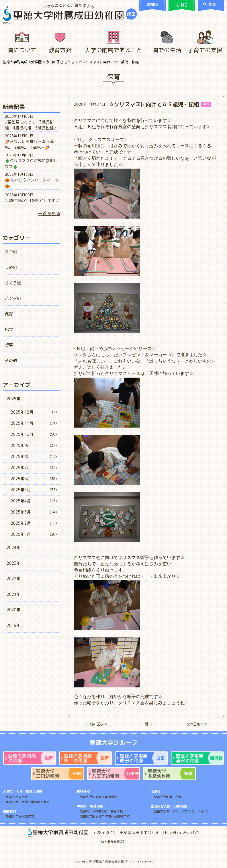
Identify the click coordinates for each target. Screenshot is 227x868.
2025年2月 (21, 523)
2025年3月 (21, 512)
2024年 (14, 548)
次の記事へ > (197, 724)
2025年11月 (22, 423)
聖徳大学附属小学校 (168, 797)
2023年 (14, 563)
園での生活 (167, 50)
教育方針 (60, 50)
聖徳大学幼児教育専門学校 (98, 797)
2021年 (14, 594)
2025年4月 (21, 501)
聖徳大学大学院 (17, 797)
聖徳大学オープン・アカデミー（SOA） (182, 811)
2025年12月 (22, 412)
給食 (9, 329)
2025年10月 (22, 434)
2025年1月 (21, 534)
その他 (11, 361)
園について (22, 50)
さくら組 (13, 283)
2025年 (14, 399)
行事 (9, 345)
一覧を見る (49, 213)
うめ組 (11, 267)
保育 (9, 314)
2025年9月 (21, 445)
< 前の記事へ (97, 724)
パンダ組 (13, 298)
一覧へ (147, 724)
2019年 (14, 625)
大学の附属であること (113, 50)
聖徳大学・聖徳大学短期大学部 (28, 802)
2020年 (14, 610)
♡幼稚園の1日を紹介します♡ (32, 200)
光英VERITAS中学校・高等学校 (101, 811)
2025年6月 (21, 479)
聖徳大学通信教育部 (20, 816)
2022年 (14, 579)
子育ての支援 (205, 50)
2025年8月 (21, 457)
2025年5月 (21, 490)
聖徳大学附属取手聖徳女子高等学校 (105, 816)
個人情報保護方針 (113, 841)
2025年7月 (21, 468)
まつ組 (11, 252)
